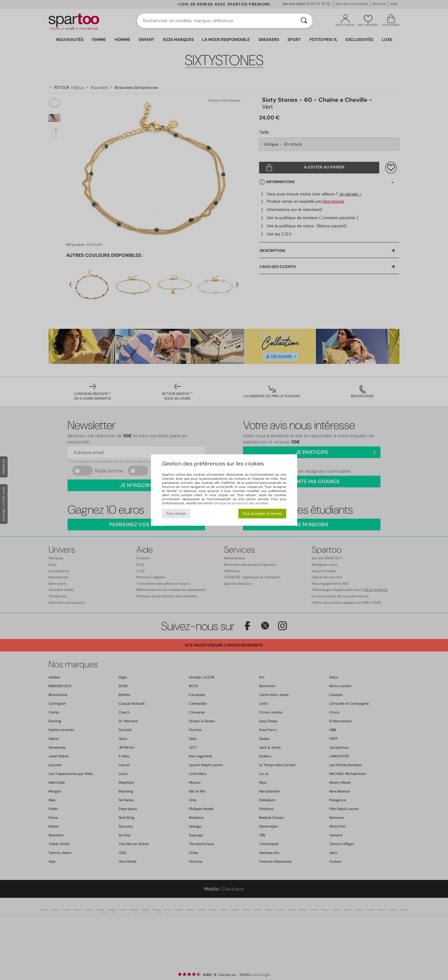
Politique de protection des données (240, 503)
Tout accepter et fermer (262, 514)
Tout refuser (176, 514)
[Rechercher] (304, 21)
